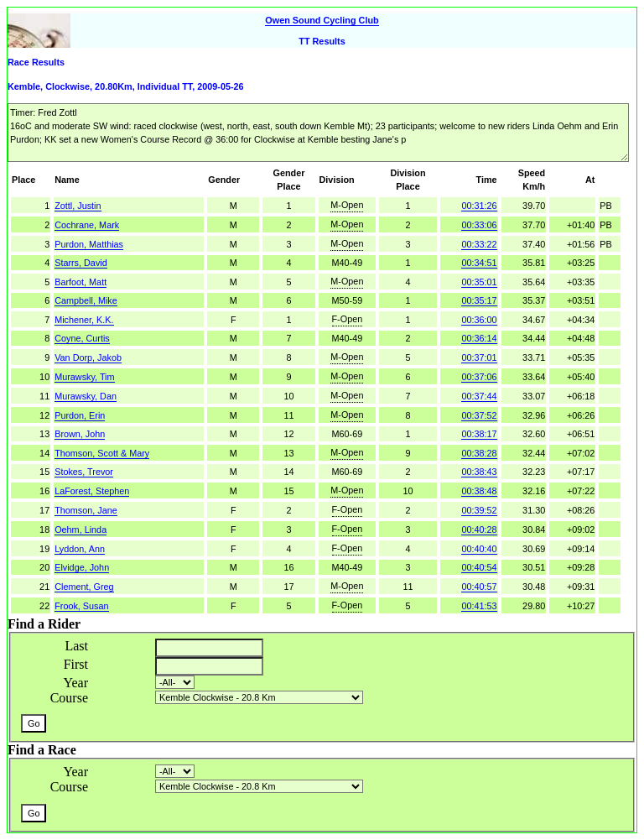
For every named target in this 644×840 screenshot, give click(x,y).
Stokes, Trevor (84, 472)
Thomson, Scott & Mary (102, 453)
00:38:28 (479, 453)
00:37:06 (479, 377)
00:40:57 (479, 587)
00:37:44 (479, 396)
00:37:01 (479, 357)
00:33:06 (479, 225)
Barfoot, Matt (80, 282)
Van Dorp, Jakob (88, 357)
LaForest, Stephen (92, 491)
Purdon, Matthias (89, 244)
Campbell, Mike (86, 300)
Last (76, 646)
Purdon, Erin (80, 415)
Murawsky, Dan (86, 396)
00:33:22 (479, 244)
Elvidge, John (82, 567)
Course (69, 698)
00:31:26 (479, 206)
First (76, 664)
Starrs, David (81, 263)
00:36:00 (479, 320)
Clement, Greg (84, 587)
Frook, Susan (81, 606)
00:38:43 (479, 472)
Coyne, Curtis (82, 338)
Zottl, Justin (78, 206)
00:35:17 (479, 300)
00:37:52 (479, 415)
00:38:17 (479, 434)
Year (76, 683)
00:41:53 (479, 606)
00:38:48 (479, 491)
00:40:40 (479, 549)
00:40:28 (479, 530)
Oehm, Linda (80, 530)
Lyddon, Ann (80, 549)
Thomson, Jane (86, 510)
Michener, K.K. (84, 320)
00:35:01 (479, 282)
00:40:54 (479, 567)
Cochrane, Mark (87, 225)
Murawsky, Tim (84, 377)
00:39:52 (479, 510)
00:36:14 (479, 338)
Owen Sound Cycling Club (322, 20)
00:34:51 (479, 263)
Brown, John (80, 434)
